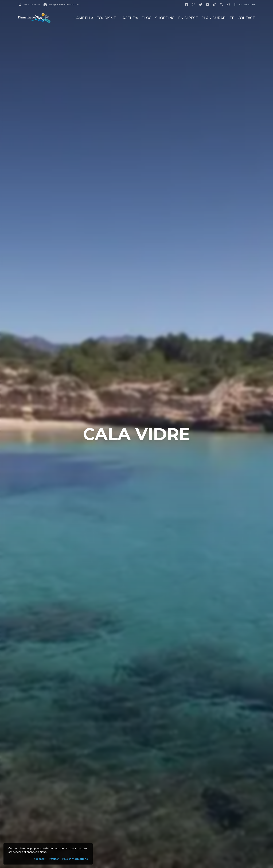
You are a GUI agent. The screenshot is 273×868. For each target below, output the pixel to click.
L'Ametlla (83, 18)
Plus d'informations (75, 859)
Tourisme (106, 18)
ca (241, 5)
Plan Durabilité (218, 18)
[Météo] (228, 5)
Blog (147, 18)
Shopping (165, 18)
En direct (188, 18)
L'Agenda (129, 18)
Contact (246, 18)
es (249, 5)
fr (253, 5)
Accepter (40, 859)
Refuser (54, 859)
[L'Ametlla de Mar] (34, 18)
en (245, 5)
